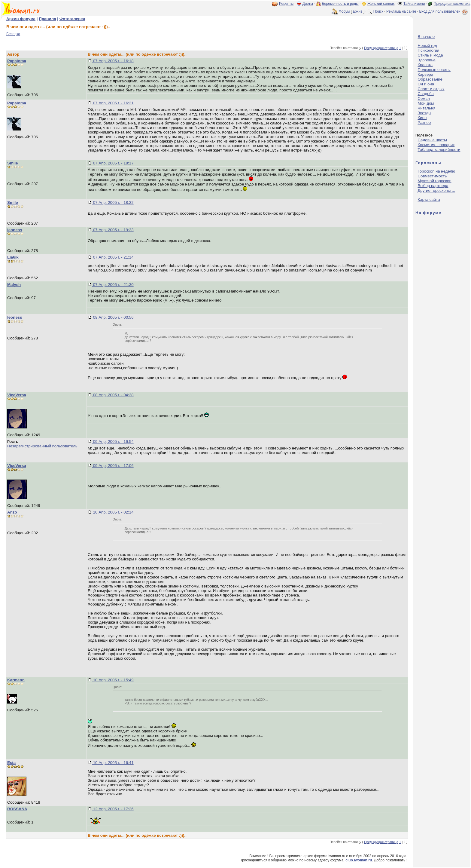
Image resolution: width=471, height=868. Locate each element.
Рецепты (286, 4)
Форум (344, 11)
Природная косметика (452, 4)
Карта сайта (429, 199)
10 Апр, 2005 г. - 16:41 (113, 763)
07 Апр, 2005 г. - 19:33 (113, 230)
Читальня (426, 108)
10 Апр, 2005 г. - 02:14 (113, 512)
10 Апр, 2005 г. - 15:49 (113, 680)
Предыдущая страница (381, 48)
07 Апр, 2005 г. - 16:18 (113, 61)
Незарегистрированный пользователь (42, 446)
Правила (47, 19)
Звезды (424, 113)
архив (357, 11)
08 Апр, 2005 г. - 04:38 (113, 395)
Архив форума (21, 19)
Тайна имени (414, 4)
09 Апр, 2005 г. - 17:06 (113, 466)
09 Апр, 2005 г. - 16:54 (113, 442)
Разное (424, 123)
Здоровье (427, 60)
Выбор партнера (433, 186)
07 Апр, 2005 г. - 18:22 (113, 202)
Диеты (308, 4)
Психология (428, 50)
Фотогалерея (72, 19)
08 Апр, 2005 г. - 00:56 (113, 317)
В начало (426, 37)
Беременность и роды (340, 4)
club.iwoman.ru (359, 860)
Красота (425, 65)
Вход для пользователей (444, 11)
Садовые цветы (432, 140)
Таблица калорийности (439, 150)
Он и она (426, 84)
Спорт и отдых (431, 89)
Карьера (425, 74)
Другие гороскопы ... (436, 190)
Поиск (378, 11)
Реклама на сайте (401, 11)
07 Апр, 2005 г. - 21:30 (113, 285)
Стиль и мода (430, 55)
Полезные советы (434, 70)
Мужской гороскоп (434, 181)
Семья (424, 98)
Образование (430, 79)
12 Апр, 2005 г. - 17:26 (113, 809)
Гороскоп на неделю (436, 171)
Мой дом (426, 103)
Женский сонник (381, 4)
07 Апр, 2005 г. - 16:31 (113, 103)
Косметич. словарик (436, 145)
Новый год (427, 46)
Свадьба (425, 94)
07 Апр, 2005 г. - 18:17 (113, 163)
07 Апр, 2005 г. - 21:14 (113, 257)
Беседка (13, 34)
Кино (422, 118)
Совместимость (432, 176)
